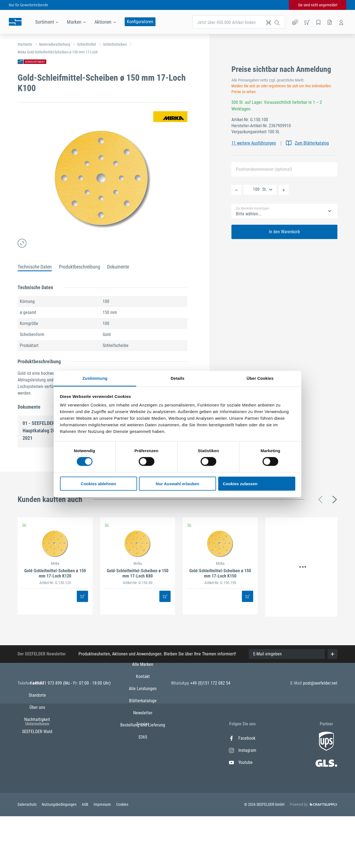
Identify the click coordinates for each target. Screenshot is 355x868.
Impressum (103, 856)
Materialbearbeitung (55, 44)
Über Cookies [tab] (260, 378)
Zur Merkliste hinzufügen (252, 208)
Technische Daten (35, 267)
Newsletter (143, 787)
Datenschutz (28, 856)
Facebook (242, 738)
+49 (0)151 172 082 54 (210, 683)
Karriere (37, 738)
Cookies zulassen (240, 484)
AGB (85, 856)
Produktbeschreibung (80, 267)
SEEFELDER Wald (37, 787)
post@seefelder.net (320, 683)
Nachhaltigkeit (37, 775)
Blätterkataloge (143, 775)
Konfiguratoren (140, 22)
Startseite (25, 44)
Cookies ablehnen (98, 484)
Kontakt (143, 750)
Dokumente (118, 267)
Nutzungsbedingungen (60, 856)
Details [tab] (177, 378)
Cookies (122, 856)
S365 (143, 811)
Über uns (37, 762)
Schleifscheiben (115, 44)
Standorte (37, 750)
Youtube (241, 762)
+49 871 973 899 (48, 683)
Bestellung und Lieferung (143, 799)
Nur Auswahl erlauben (177, 484)
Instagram (243, 750)
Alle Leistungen (143, 762)
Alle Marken (143, 738)
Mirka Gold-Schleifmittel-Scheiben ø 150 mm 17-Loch (58, 52)
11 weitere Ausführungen (254, 143)
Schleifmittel (87, 44)
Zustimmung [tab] (95, 378)
